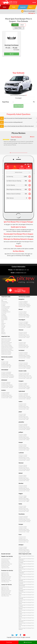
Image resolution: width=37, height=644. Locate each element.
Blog (2, 300)
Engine (3, 329)
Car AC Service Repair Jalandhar (25, 428)
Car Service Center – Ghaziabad (24, 368)
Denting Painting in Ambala (6, 395)
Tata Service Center (5, 567)
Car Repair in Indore (22, 405)
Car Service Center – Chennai (24, 337)
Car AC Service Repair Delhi (24, 346)
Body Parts (3, 332)
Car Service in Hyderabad (23, 394)
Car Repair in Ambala (5, 394)
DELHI (33, 137)
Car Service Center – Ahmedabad (7, 377)
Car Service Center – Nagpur (24, 501)
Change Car (32, 13)
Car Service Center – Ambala (7, 398)
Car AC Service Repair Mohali (24, 479)
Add (12, 54)
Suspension (4, 323)
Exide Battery (4, 316)
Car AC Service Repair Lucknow (24, 459)
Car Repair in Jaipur (22, 415)
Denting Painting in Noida (23, 509)
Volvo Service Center (5, 582)
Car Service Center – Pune (23, 542)
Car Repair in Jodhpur (23, 436)
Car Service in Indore (22, 404)
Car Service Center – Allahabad (7, 387)
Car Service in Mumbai (23, 486)
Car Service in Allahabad (6, 382)
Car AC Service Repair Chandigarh (25, 326)
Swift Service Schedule (5, 341)
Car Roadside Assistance (6, 312)
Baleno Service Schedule (6, 344)
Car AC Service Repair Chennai (24, 336)
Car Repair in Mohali (22, 477)
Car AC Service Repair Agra (6, 366)
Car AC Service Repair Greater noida (25, 377)
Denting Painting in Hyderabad (24, 396)
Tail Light (3, 327)
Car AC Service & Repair (6, 307)
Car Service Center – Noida (24, 511)
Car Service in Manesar (23, 465)
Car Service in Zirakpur (23, 547)
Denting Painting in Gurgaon (24, 386)
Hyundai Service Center (6, 563)
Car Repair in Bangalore (23, 303)
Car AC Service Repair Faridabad (25, 357)
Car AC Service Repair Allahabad (7, 386)
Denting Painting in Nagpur (24, 499)
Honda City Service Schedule (7, 349)
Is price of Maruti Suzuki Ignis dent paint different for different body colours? (19, 126)
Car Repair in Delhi (22, 344)
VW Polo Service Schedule (6, 352)
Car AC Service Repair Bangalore (25, 305)
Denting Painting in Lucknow (24, 458)
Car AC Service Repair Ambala (7, 396)
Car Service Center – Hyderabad (25, 399)
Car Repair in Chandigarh (23, 323)
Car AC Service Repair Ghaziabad (25, 367)
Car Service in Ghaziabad (23, 363)
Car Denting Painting (5, 308)
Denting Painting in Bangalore (24, 304)
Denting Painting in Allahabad (7, 385)
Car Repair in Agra (5, 363)
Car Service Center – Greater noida (25, 378)
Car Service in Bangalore (23, 302)
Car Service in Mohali (23, 476)
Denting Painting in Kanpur (24, 447)
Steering (3, 330)
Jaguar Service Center (5, 575)
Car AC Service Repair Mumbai (24, 490)
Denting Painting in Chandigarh (24, 325)
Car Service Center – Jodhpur (24, 440)
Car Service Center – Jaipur (24, 419)
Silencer (3, 331)
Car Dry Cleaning (4, 309)
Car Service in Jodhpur (23, 435)
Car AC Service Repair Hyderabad (25, 398)
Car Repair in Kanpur (23, 446)
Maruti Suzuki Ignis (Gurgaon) (18, 95)
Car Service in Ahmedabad (6, 372)
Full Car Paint (4, 313)
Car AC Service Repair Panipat (24, 531)
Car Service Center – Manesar (24, 470)
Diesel (22, 25)
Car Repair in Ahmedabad (6, 373)
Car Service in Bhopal (23, 312)
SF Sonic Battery (4, 318)
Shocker (3, 325)
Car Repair (3, 305)
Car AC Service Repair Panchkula (25, 520)
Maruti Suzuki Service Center (7, 564)
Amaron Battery (4, 317)
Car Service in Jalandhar (23, 424)
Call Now (9, 642)
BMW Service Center (5, 574)
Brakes (3, 321)
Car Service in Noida (22, 506)
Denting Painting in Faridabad (24, 355)
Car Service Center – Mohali (24, 481)
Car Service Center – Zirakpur (24, 552)
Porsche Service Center (6, 579)
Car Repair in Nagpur (23, 497)
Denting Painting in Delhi (23, 345)
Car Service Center (5, 303)
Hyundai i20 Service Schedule (7, 346)
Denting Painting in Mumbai (24, 488)
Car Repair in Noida (22, 507)
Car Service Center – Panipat (24, 532)
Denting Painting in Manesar (24, 468)
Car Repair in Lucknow (23, 456)
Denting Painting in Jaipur (23, 417)
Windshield (3, 334)
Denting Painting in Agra (6, 364)
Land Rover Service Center (6, 577)
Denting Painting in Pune (23, 539)
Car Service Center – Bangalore (24, 307)
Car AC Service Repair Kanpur (24, 449)
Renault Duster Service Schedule (7, 350)
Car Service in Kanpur (23, 445)
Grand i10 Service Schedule (6, 345)
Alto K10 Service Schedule (6, 340)
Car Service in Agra (5, 362)
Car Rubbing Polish (5, 311)
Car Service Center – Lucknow (24, 460)
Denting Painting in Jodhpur (24, 437)
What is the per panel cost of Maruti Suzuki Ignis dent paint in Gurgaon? (18, 118)
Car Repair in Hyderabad (23, 395)
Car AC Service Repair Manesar (24, 469)
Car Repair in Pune (22, 538)
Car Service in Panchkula (23, 516)
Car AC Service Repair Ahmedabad (8, 376)
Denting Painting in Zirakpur (24, 550)
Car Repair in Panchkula (23, 518)
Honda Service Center (5, 561)
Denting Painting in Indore (24, 406)
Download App (4, 302)
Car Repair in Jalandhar (23, 426)
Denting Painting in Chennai (24, 335)
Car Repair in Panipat (23, 528)
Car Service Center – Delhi (23, 348)
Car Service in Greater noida (24, 373)
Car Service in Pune (22, 537)
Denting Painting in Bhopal (24, 314)
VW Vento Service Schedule (6, 353)
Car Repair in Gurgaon (23, 385)
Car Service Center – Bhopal (24, 317)
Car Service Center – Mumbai (24, 491)
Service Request (4, 299)
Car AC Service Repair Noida (24, 510)
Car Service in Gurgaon (23, 383)
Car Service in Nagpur (23, 496)
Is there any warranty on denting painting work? (13, 122)
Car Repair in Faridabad (23, 354)
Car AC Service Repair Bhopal (24, 316)
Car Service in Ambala (5, 393)
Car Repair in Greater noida (24, 374)
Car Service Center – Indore (24, 409)
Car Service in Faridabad (23, 353)
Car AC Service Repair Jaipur (24, 418)
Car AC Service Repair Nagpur (24, 500)
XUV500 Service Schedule (6, 354)
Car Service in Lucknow (23, 455)
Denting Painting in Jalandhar (24, 427)
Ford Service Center (5, 560)
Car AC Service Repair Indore (24, 408)
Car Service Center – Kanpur (24, 450)
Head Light (3, 326)
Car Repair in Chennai (23, 334)
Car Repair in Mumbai (23, 487)
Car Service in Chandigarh (23, 322)
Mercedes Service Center (6, 578)
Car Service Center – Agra (6, 367)
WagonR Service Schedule (6, 339)
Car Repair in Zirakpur (23, 548)
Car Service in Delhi (22, 343)
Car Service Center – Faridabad (24, 358)
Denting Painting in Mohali (24, 478)
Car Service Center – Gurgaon (24, 389)
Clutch (3, 322)
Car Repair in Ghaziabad (23, 364)
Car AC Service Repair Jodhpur (24, 438)
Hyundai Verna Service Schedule (7, 348)
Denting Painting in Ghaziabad (24, 366)
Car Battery (3, 314)
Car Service (3, 304)
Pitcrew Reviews (19, 133)
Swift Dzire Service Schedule (7, 343)
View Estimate (28, 642)
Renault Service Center (6, 565)
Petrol (15, 25)
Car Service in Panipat (23, 527)
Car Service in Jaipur (22, 414)
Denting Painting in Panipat (24, 529)
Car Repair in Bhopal (22, 313)
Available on (18, 290)
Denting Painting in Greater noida (25, 376)
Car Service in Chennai (23, 332)
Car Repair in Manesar (23, 467)
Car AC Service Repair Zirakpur (24, 551)
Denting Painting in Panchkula (24, 519)
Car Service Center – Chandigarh (25, 327)
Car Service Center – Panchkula (24, 522)
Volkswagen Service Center (6, 581)
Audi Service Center (5, 573)
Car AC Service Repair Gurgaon (24, 387)
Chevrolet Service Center (6, 559)
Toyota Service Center (5, 568)
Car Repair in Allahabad (6, 384)
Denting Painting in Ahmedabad (7, 375)
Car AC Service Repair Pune (24, 541)
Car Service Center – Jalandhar (24, 429)
